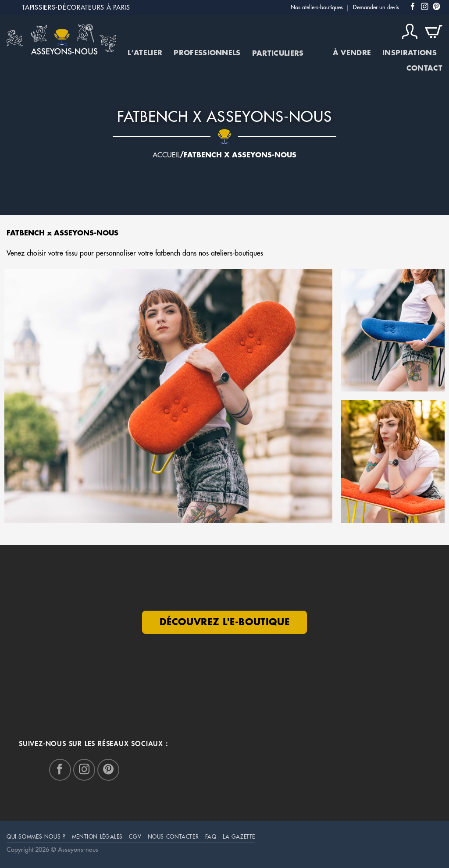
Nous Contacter (173, 837)
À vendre (352, 53)
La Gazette (239, 837)
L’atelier (145, 53)
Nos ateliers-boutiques (317, 7)
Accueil (166, 155)
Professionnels (207, 53)
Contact (424, 68)
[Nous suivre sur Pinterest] (437, 7)
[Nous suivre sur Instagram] (425, 7)
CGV (135, 837)
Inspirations (410, 53)
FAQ (211, 837)
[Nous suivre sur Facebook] (413, 7)
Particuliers (287, 53)
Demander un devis (376, 7)
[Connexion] (410, 32)
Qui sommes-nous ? (36, 837)
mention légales (97, 837)
